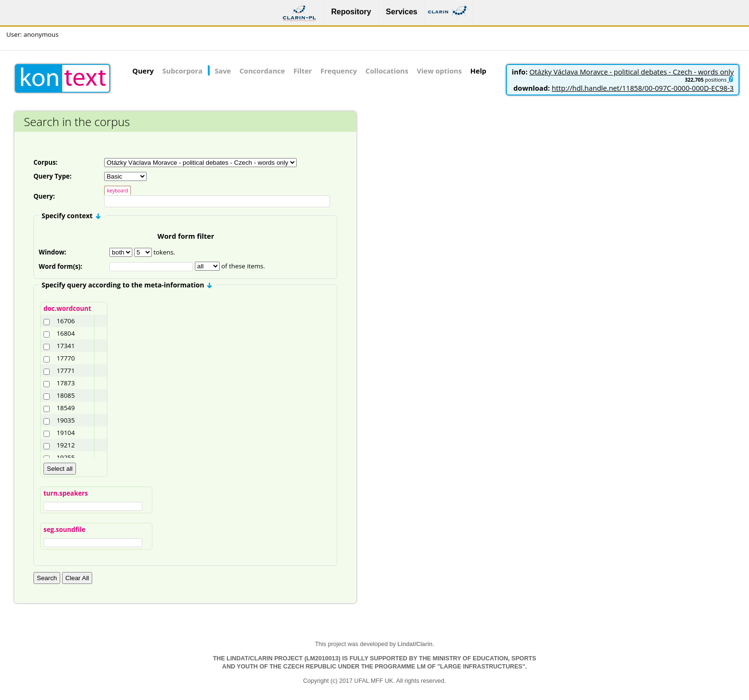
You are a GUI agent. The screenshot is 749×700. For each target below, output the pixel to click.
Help (479, 71)
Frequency (339, 71)
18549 (65, 409)
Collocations (387, 71)
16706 (65, 322)
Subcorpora (182, 71)
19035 (65, 422)
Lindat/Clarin (415, 646)
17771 (65, 372)
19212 (65, 446)
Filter (303, 71)
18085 (65, 397)
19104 (65, 434)
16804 (65, 335)
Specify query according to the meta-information (127, 286)
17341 (65, 347)
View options (439, 71)
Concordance (262, 71)
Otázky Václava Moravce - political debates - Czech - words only (631, 72)
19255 (65, 459)
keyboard (118, 191)
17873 (65, 384)
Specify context (71, 217)
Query (143, 71)
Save (223, 71)
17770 (65, 360)
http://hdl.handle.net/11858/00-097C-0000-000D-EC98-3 (643, 88)
